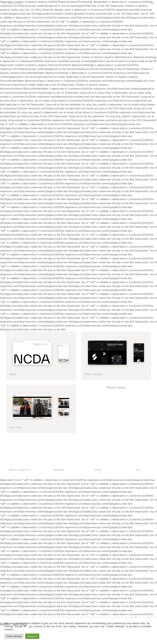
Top (137, 470)
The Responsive (12, 3)
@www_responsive (20, 470)
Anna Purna (16, 428)
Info (152, 3)
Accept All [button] (32, 636)
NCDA (13, 374)
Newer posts (116, 387)
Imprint (98, 470)
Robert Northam (94, 374)
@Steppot (59, 470)
